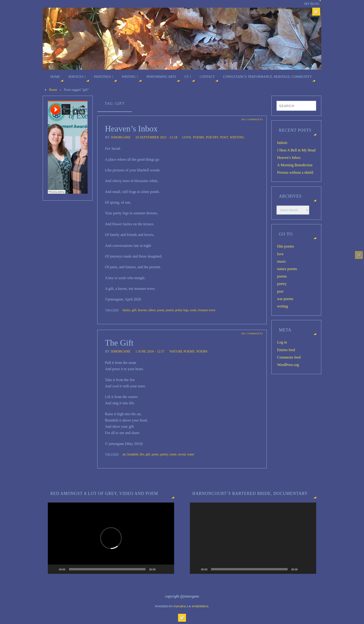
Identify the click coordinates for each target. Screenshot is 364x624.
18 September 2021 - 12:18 (156, 137)
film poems (286, 246)
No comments (252, 119)
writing (237, 137)
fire (142, 454)
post (224, 137)
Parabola (181, 606)
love (187, 137)
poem (161, 310)
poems (198, 137)
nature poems (182, 351)
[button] (111, 538)
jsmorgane (120, 137)
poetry (212, 137)
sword (182, 454)
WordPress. (200, 606)
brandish (133, 454)
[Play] (54, 569)
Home (53, 90)
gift (134, 310)
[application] (111, 538)
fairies (127, 310)
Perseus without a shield (295, 172)
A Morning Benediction (295, 165)
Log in (282, 342)
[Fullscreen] (168, 569)
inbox (152, 310)
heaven (142, 310)
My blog (312, 4)
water (191, 454)
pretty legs (182, 310)
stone (173, 454)
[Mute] (161, 569)
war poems (285, 299)
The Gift (119, 343)
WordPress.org (288, 365)
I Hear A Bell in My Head (296, 150)
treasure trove (207, 310)
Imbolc (282, 143)
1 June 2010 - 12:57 (150, 351)
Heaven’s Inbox (131, 129)
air (124, 454)
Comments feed (289, 357)
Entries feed (286, 350)
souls (193, 310)
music (282, 261)
